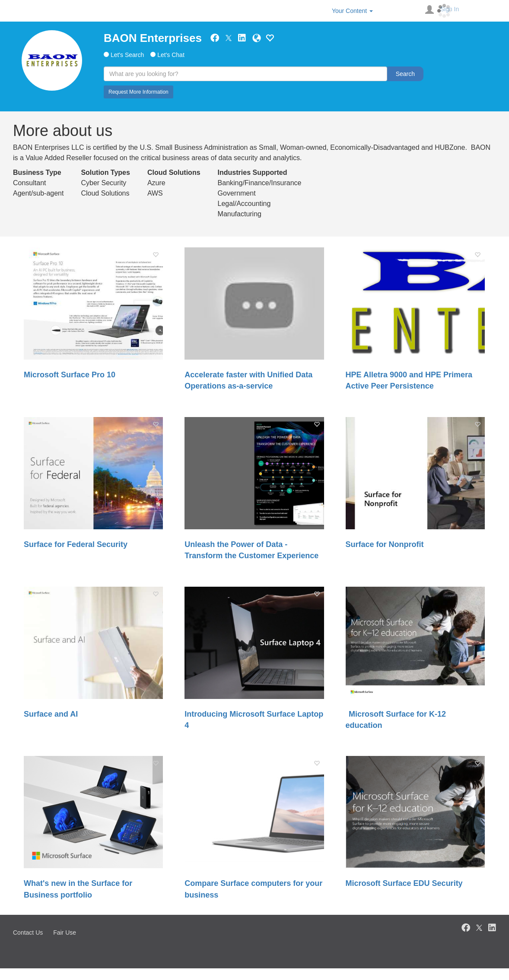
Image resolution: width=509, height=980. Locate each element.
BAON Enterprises (153, 38)
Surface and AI (51, 714)
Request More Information (138, 92)
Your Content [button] (352, 11)
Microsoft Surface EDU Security (404, 883)
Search (405, 74)
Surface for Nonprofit (385, 544)
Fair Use (65, 933)
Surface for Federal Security (76, 544)
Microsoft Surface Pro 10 (70, 375)
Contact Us (28, 933)
